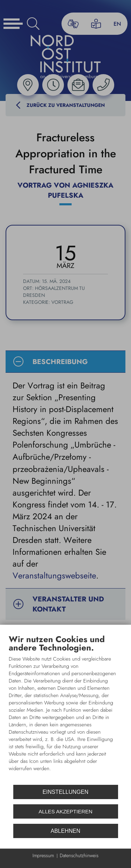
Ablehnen (65, 831)
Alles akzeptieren (65, 811)
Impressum (43, 856)
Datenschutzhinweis (79, 856)
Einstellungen (65, 792)
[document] (65, 708)
